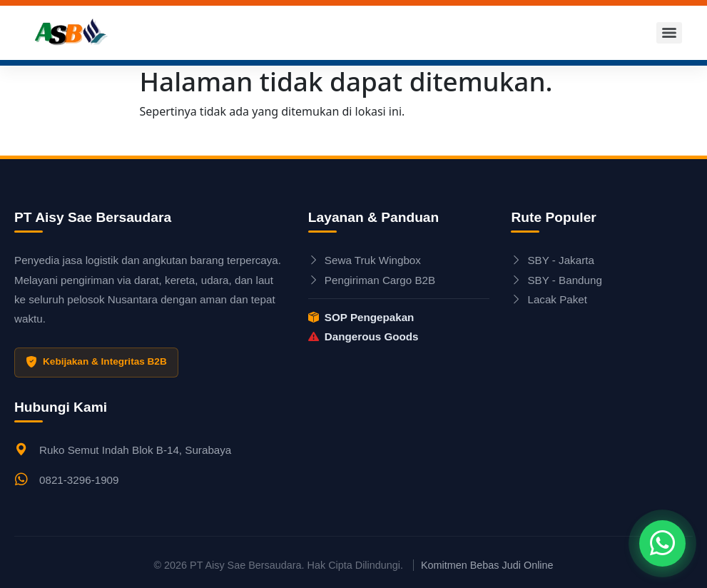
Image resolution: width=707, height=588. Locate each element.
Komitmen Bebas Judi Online (487, 565)
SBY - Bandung (556, 280)
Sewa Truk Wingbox (365, 260)
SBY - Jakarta (552, 260)
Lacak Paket (549, 299)
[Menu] (669, 33)
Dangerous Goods (363, 336)
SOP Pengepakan (361, 317)
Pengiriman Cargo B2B (372, 280)
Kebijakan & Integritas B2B (96, 363)
